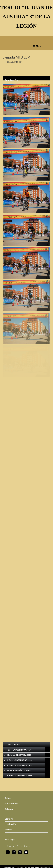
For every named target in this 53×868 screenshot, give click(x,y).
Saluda (8, 798)
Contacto (9, 819)
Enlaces (8, 830)
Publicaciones (11, 804)
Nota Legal (10, 840)
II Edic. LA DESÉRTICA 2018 (19, 755)
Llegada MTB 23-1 (15, 62)
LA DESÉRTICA (13, 745)
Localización (11, 824)
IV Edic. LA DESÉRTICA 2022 (19, 765)
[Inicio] (4, 62)
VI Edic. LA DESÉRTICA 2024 (19, 776)
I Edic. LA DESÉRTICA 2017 (19, 750)
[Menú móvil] (37, 46)
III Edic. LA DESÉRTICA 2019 (19, 760)
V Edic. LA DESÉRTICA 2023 (19, 770)
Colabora (9, 809)
